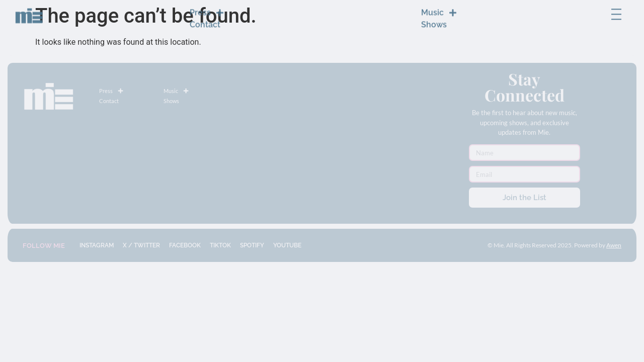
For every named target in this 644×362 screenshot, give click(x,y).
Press (207, 7)
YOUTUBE (287, 245)
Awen (614, 245)
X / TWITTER (141, 245)
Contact (205, 18)
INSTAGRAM (97, 245)
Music (439, 7)
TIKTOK (220, 245)
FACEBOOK (185, 245)
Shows (434, 18)
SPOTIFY (252, 245)
